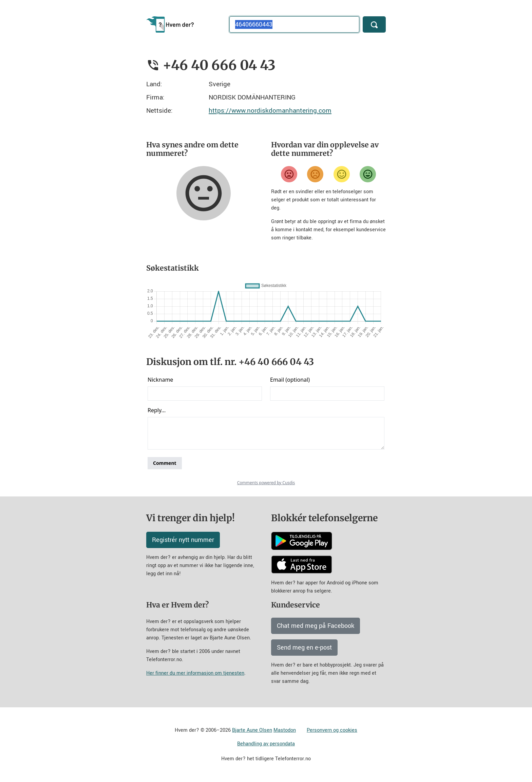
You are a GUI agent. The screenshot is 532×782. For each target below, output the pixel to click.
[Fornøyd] (342, 174)
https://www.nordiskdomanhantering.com (270, 111)
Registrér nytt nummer (183, 540)
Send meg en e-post (304, 648)
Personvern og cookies (332, 730)
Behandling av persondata (266, 744)
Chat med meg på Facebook (316, 626)
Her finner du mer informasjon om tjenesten (195, 673)
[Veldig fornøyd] (368, 174)
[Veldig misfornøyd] (289, 174)
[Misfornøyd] (315, 174)
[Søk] (374, 24)
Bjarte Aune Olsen (252, 730)
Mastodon (285, 730)
